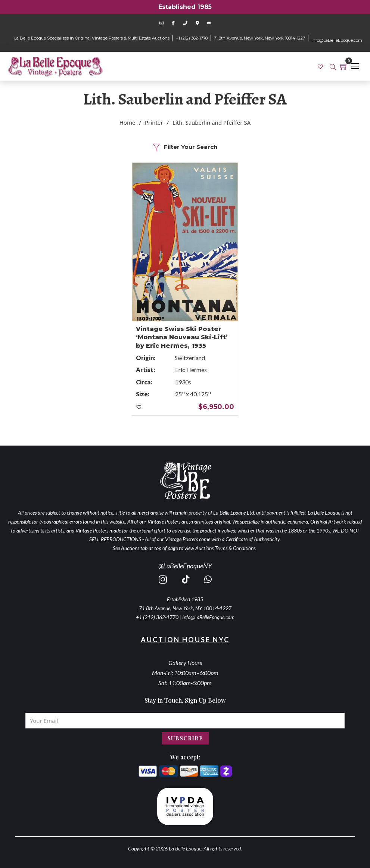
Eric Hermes (191, 370)
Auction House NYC (185, 640)
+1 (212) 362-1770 (192, 38)
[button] (139, 407)
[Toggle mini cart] (344, 66)
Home (128, 122)
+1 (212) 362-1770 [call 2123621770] (157, 617)
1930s (183, 382)
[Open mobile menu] (355, 66)
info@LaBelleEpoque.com (337, 40)
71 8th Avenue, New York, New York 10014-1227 (259, 38)
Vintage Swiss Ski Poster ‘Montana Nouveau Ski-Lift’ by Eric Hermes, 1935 (182, 337)
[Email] (185, 721)
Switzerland (190, 358)
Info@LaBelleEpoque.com (208, 617)
